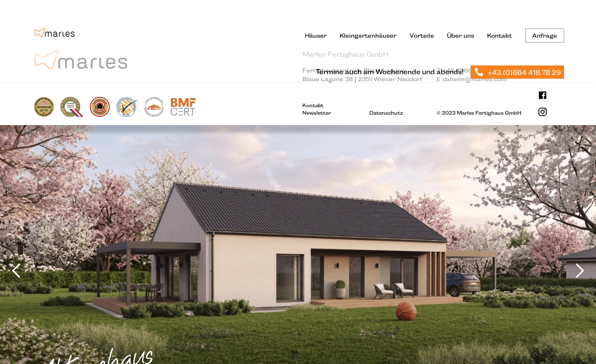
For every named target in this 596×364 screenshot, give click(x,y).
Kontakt (499, 36)
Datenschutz (386, 113)
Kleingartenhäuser (368, 36)
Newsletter (317, 113)
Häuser (316, 36)
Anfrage (545, 36)
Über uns (461, 36)
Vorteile (422, 36)
